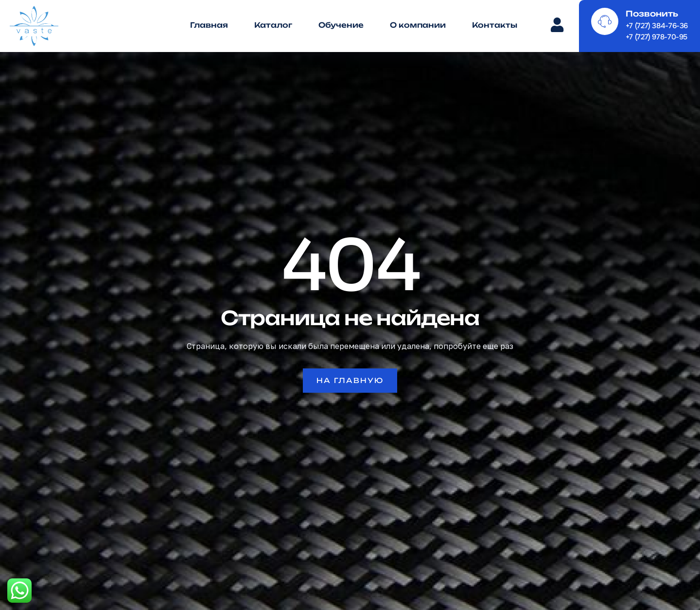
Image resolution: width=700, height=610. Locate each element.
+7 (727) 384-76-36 (657, 26)
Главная (209, 25)
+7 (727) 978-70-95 (656, 37)
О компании (418, 25)
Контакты (495, 25)
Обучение (341, 25)
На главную (350, 380)
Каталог (273, 25)
